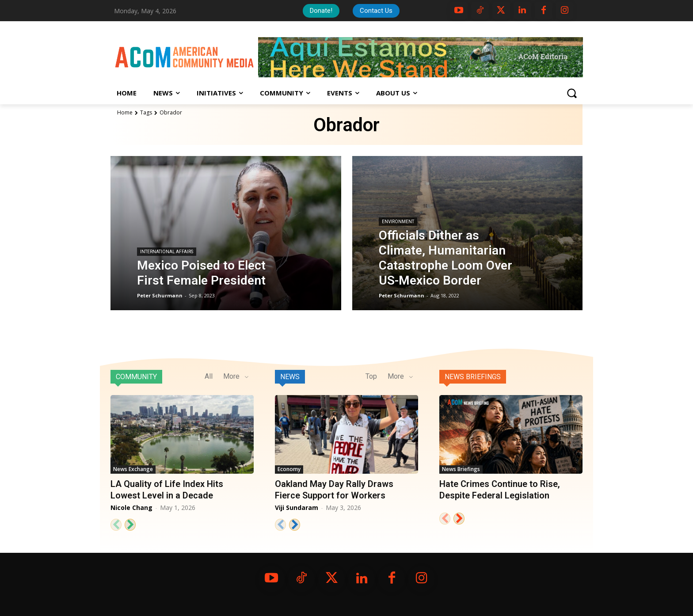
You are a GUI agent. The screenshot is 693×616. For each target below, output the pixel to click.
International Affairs (167, 252)
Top (371, 376)
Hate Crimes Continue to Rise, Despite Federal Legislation (500, 490)
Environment (398, 222)
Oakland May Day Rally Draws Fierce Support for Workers (334, 490)
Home (125, 112)
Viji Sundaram (297, 508)
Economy (289, 469)
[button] (571, 93)
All (209, 376)
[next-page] (130, 525)
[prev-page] (116, 525)
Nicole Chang (131, 508)
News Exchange (133, 469)
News (290, 377)
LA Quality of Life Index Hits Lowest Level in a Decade (167, 490)
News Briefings (473, 377)
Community (136, 377)
